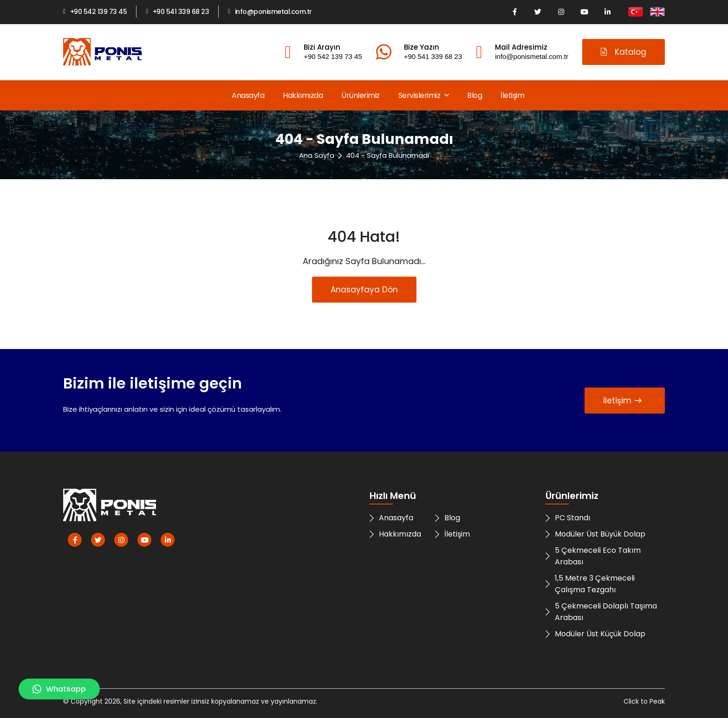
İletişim (512, 95)
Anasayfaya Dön (364, 290)
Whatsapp (59, 689)
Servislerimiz (424, 95)
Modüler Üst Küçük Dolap (595, 634)
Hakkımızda (303, 95)
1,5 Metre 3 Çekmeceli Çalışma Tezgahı (590, 584)
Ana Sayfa (317, 155)
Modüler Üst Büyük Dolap (595, 534)
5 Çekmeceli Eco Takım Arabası (593, 556)
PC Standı (568, 518)
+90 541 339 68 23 (177, 12)
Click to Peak (644, 701)
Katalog (624, 52)
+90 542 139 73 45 (95, 12)
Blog (474, 95)
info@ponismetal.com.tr (270, 12)
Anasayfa (248, 95)
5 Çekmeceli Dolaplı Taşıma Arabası (601, 612)
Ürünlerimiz (361, 95)
